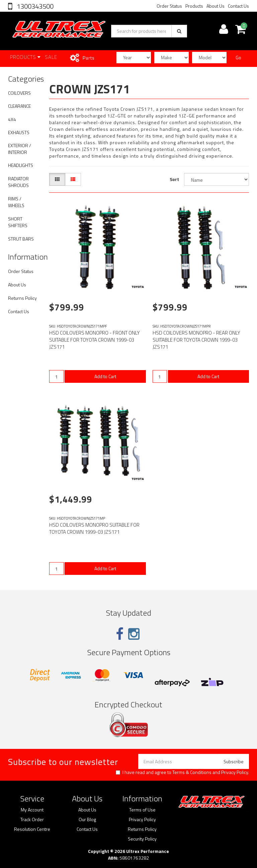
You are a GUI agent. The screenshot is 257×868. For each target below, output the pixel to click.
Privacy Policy (235, 772)
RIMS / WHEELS (16, 202)
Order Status (169, 6)
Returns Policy (22, 298)
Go (238, 57)
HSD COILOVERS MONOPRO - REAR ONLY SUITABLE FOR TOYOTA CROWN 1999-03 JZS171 (196, 340)
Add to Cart (105, 376)
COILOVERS (19, 93)
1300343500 (34, 6)
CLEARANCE (19, 106)
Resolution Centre (32, 829)
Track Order (32, 819)
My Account (32, 810)
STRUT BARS (21, 239)
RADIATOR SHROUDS (18, 182)
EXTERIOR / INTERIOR (20, 149)
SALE (51, 57)
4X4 (12, 119)
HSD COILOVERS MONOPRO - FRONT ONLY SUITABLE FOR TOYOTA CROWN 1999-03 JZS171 (95, 340)
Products (194, 6)
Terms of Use (142, 810)
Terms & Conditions (192, 772)
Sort (174, 179)
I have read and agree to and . (182, 772)
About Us (216, 6)
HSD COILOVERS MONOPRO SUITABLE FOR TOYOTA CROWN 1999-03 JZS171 (94, 528)
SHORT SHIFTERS (18, 222)
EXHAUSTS (19, 132)
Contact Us (238, 6)
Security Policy (142, 839)
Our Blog (87, 819)
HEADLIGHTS (21, 165)
